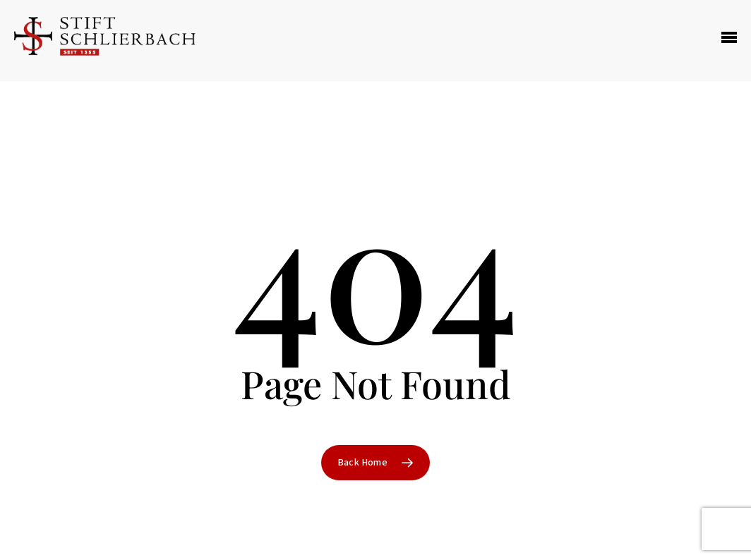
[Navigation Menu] (729, 41)
